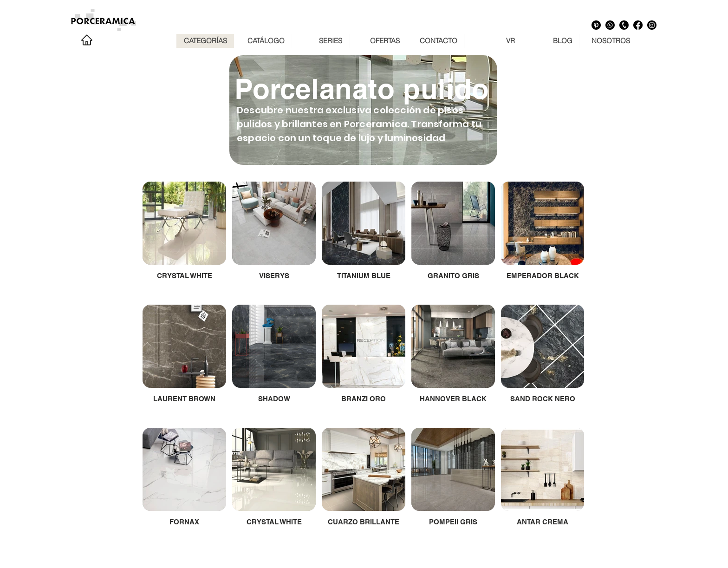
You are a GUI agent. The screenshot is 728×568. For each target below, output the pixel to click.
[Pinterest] (596, 25)
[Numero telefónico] (624, 25)
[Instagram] (652, 25)
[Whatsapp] (610, 25)
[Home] (87, 40)
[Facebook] (638, 25)
